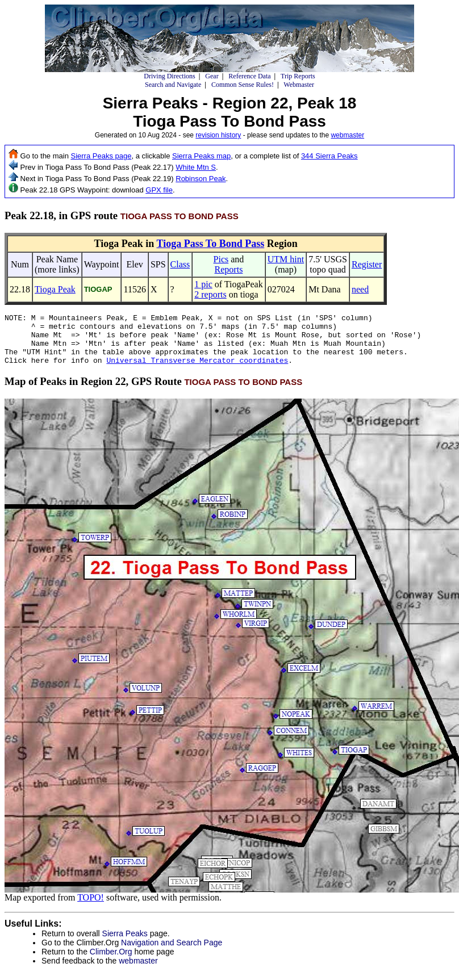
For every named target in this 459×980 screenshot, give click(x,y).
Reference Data (249, 76)
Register (367, 264)
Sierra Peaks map (201, 156)
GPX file (159, 190)
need (360, 289)
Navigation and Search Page (172, 953)
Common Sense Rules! (243, 85)
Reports (229, 269)
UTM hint (286, 259)
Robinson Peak (201, 179)
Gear (212, 76)
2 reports (210, 294)
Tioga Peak (55, 289)
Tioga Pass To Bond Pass (210, 244)
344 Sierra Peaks (329, 156)
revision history (218, 135)
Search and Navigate (173, 85)
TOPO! (91, 908)
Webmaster (299, 85)
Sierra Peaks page (101, 156)
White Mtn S (196, 167)
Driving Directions (169, 76)
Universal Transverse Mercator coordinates (197, 370)
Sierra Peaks (125, 944)
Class (180, 264)
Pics (221, 259)
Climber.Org (111, 962)
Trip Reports (298, 76)
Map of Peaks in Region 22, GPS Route (153, 391)
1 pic (203, 284)
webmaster (347, 135)
